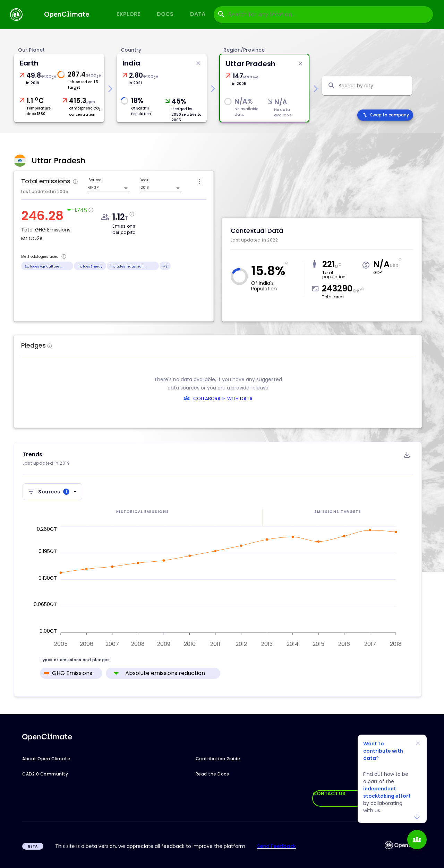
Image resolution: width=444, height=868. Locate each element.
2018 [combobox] (145, 188)
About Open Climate (46, 759)
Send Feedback (276, 846)
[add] (417, 840)
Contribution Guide (218, 759)
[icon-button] (199, 182)
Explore (128, 14)
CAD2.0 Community (45, 774)
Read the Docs (212, 774)
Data (198, 14)
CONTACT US (329, 794)
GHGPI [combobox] (94, 188)
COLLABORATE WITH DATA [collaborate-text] (223, 399)
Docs (165, 14)
